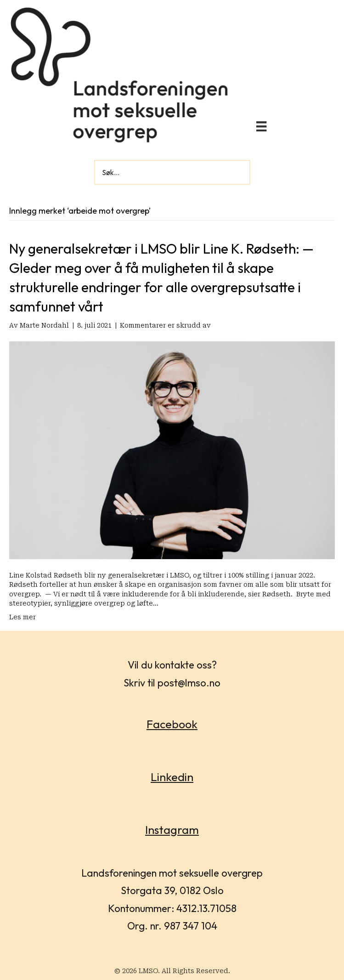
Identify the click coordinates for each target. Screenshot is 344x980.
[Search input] (172, 172)
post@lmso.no (189, 683)
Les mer (23, 617)
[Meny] (261, 126)
